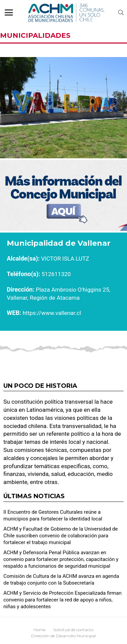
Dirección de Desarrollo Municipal (63, 636)
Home (39, 630)
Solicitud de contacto (73, 630)
